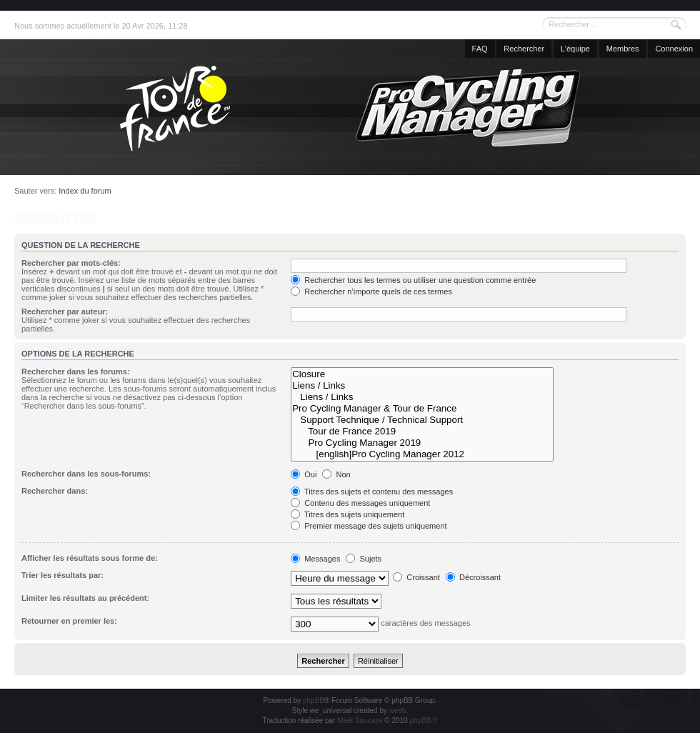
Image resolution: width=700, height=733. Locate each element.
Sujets (364, 559)
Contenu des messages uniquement (360, 503)
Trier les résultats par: (62, 575)
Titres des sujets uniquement (347, 514)
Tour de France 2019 (422, 432)
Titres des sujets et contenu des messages (372, 492)
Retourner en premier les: (69, 621)
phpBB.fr (424, 720)
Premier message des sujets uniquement (369, 526)
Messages (315, 559)
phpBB (314, 700)
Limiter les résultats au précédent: (85, 598)
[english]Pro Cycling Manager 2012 (422, 454)
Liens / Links (422, 386)
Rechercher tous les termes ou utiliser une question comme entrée (413, 280)
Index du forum (85, 191)
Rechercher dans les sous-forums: (86, 474)
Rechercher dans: (55, 491)
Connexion (674, 49)
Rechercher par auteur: (65, 311)
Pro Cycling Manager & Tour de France (422, 409)
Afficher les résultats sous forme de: (90, 558)
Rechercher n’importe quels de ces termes (371, 291)
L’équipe (575, 49)
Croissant (416, 577)
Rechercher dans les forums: (76, 372)
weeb (397, 710)
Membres (623, 49)
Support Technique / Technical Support (422, 420)
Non (336, 474)
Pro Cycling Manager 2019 (422, 443)
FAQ (480, 49)
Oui (304, 474)
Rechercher (524, 49)
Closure (422, 374)
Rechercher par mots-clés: (71, 263)
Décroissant (473, 577)
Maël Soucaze (360, 720)
